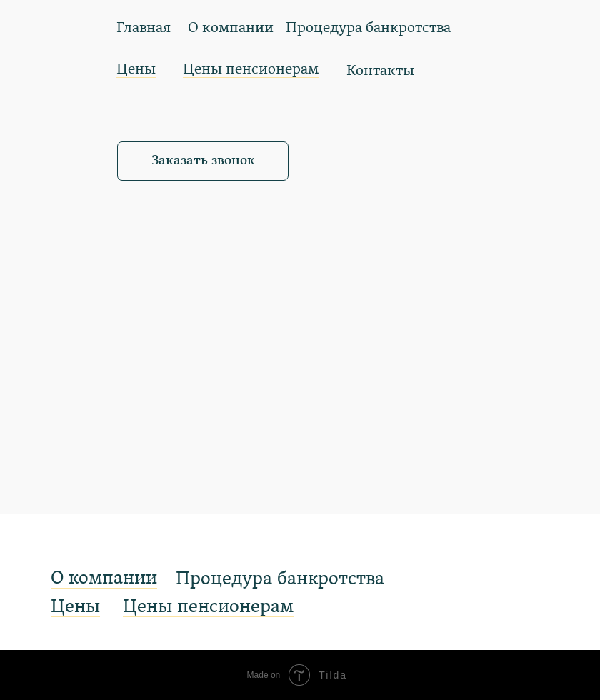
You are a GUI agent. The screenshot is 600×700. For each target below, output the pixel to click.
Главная (144, 29)
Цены (136, 70)
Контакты (380, 71)
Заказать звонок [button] (203, 161)
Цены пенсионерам (251, 70)
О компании (231, 29)
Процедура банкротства (368, 29)
